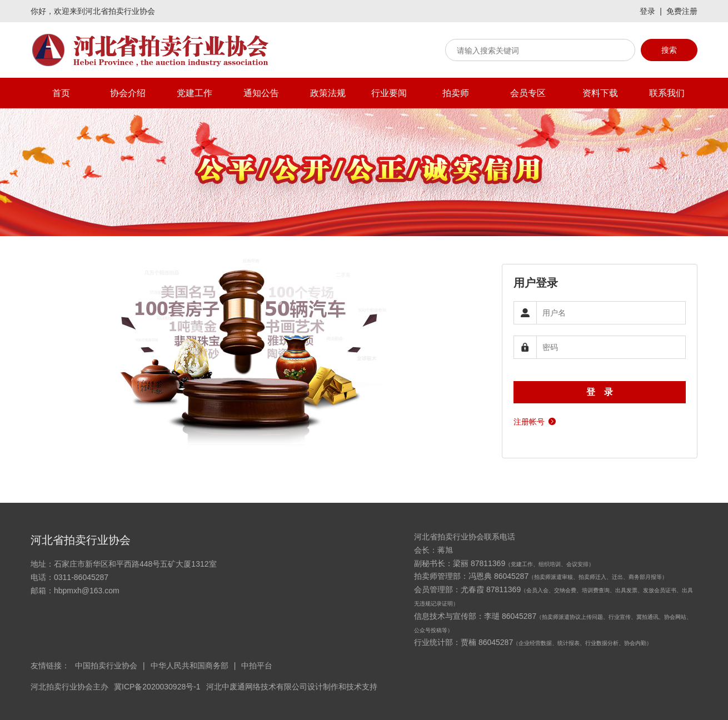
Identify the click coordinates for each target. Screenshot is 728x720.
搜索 (669, 50)
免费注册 (682, 11)
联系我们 (667, 93)
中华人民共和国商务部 (190, 666)
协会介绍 (128, 93)
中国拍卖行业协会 (106, 666)
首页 (61, 93)
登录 (647, 11)
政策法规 (328, 93)
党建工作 (195, 93)
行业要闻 (389, 93)
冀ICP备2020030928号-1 (157, 687)
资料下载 (600, 93)
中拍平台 (257, 666)
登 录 (600, 392)
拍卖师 (456, 93)
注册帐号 (535, 421)
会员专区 (528, 93)
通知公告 (261, 93)
